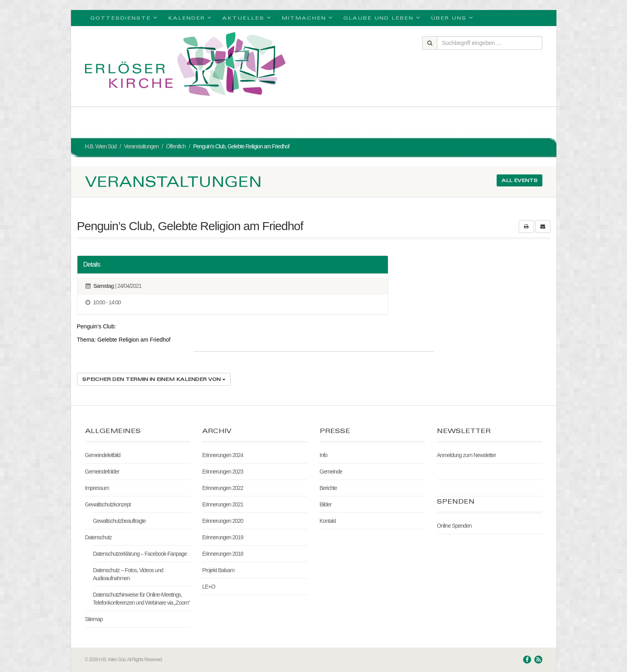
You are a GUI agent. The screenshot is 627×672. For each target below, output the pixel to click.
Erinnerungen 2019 (223, 537)
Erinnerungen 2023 (223, 472)
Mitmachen (307, 17)
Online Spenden (454, 526)
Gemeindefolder (102, 472)
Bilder (326, 504)
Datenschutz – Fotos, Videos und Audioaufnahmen (128, 574)
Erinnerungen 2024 (223, 455)
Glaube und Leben (382, 17)
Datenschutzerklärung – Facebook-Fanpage (140, 554)
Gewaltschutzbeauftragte (120, 521)
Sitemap (94, 619)
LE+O (209, 587)
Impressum (97, 488)
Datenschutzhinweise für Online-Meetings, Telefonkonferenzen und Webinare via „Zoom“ (142, 599)
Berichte (328, 488)
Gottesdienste (124, 17)
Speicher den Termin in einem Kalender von (154, 379)
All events (519, 180)
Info (324, 455)
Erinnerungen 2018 (223, 554)
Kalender (190, 17)
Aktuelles (247, 17)
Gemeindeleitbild (103, 455)
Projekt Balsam (218, 570)
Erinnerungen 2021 (223, 504)
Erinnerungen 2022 (223, 488)
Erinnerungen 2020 (223, 521)
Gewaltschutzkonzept (108, 504)
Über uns (452, 17)
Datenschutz (98, 537)
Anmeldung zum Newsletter (466, 455)
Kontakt (328, 521)
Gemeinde (331, 472)
